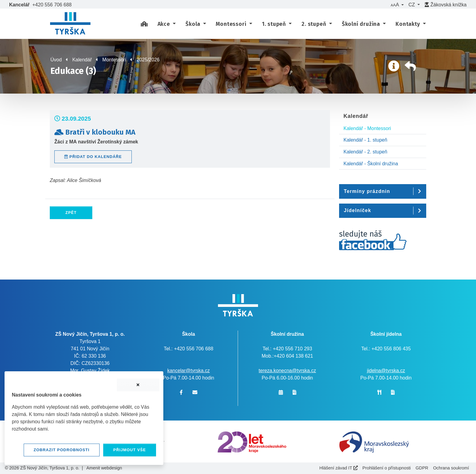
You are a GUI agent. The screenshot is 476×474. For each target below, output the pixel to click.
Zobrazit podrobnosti (62, 450)
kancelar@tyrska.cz (189, 371)
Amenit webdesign (104, 468)
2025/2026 (148, 60)
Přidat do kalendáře (93, 157)
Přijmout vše (130, 450)
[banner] (70, 24)
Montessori (114, 60)
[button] (397, 5)
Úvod (56, 60)
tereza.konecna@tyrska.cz (287, 371)
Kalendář (82, 60)
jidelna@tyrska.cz (386, 371)
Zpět (71, 213)
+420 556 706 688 (52, 5)
